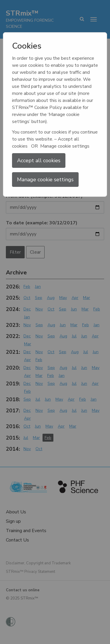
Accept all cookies (39, 160)
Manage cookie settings (45, 180)
